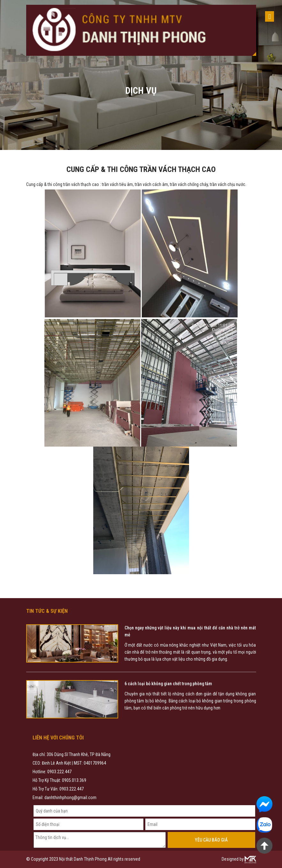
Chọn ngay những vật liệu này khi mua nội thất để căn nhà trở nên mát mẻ (190, 631)
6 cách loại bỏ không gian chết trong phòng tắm (168, 684)
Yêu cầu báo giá (211, 840)
